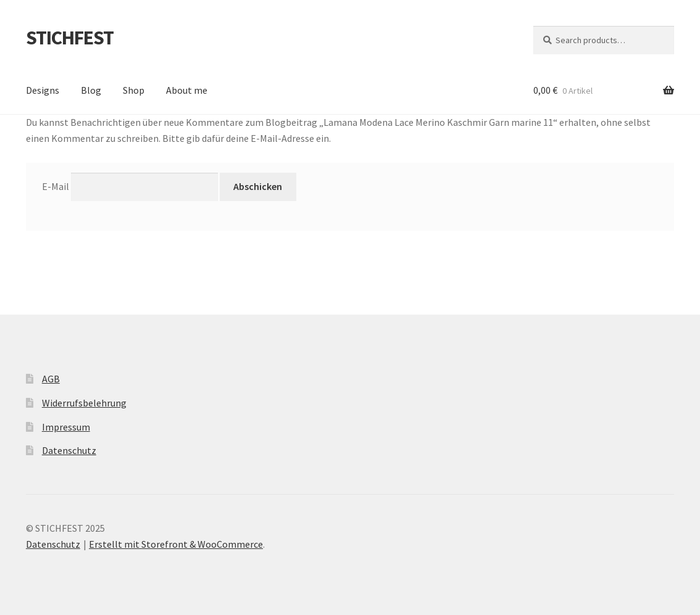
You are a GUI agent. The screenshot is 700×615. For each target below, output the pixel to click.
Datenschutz (69, 450)
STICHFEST (70, 38)
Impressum (66, 427)
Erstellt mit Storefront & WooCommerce (176, 544)
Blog (91, 90)
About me (187, 90)
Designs (43, 90)
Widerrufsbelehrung (84, 403)
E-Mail (56, 186)
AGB (51, 379)
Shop (134, 90)
